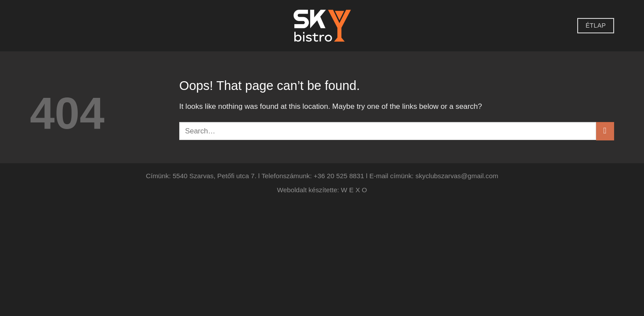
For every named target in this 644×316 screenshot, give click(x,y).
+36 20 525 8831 (339, 176)
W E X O (354, 190)
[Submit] (605, 131)
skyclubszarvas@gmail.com (457, 176)
